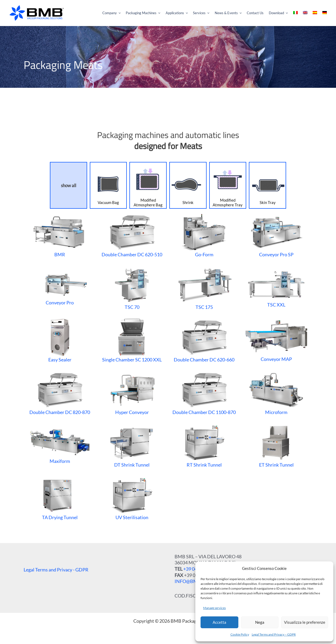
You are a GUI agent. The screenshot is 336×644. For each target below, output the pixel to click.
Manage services (214, 608)
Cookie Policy (240, 634)
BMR (60, 235)
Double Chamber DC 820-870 (60, 392)
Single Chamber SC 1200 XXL (132, 340)
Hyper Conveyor (132, 392)
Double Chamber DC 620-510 (132, 235)
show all (69, 185)
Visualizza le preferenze (305, 622)
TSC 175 (204, 287)
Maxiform (60, 445)
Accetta (219, 622)
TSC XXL (276, 287)
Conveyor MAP (276, 340)
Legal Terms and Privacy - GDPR (56, 570)
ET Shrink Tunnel (276, 445)
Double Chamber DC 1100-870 (204, 392)
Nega (260, 622)
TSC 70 (132, 287)
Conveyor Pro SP (276, 235)
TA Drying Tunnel (60, 498)
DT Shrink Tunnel (132, 445)
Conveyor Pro (60, 287)
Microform (276, 392)
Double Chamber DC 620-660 (204, 340)
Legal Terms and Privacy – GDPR (274, 634)
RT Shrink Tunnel (204, 445)
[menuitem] (300, 13)
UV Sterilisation (132, 498)
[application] (138, 13)
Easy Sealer (60, 340)
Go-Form (204, 235)
